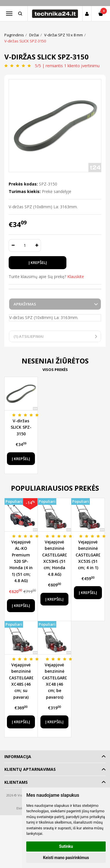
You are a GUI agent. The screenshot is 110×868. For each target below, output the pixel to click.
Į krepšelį (21, 459)
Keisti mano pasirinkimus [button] (66, 858)
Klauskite (76, 276)
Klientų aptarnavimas (30, 769)
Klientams (16, 782)
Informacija (18, 757)
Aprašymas (25, 304)
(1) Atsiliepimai (29, 336)
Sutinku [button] (66, 846)
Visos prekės (55, 370)
